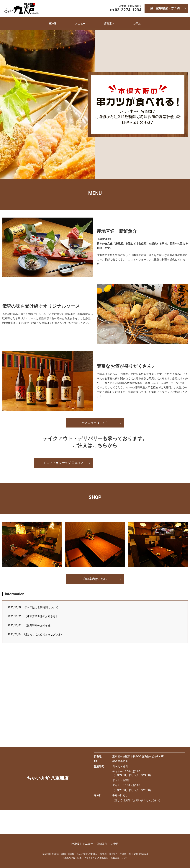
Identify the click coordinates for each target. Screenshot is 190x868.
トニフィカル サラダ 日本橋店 (63, 463)
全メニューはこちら (95, 423)
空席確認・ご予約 (168, 8)
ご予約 (139, 24)
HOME (51, 24)
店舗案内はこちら (95, 579)
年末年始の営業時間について (41, 608)
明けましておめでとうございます (44, 634)
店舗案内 (110, 24)
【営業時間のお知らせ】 (39, 626)
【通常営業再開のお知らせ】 (41, 616)
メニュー (80, 24)
